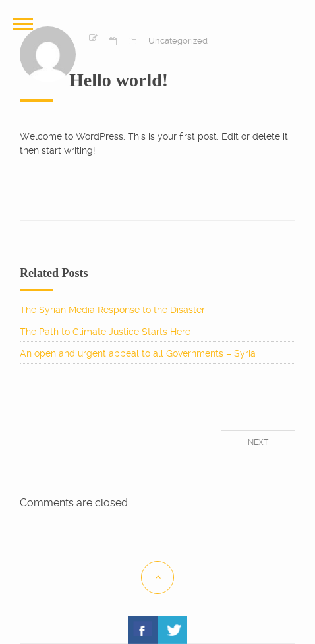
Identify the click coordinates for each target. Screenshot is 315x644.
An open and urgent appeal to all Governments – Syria (138, 353)
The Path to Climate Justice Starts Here (105, 332)
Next (258, 442)
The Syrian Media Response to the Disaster (112, 310)
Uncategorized (178, 41)
